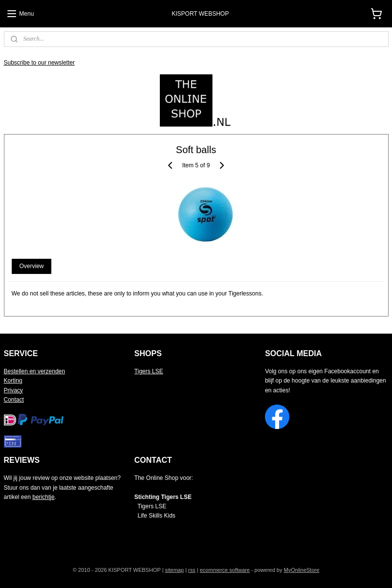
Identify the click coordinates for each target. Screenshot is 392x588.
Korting (13, 381)
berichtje (43, 497)
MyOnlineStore (302, 570)
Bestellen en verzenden (34, 371)
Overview (31, 267)
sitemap (175, 570)
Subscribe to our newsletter (39, 63)
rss (192, 570)
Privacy (13, 390)
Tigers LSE (149, 371)
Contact (14, 400)
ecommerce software (225, 570)
